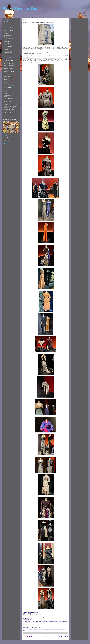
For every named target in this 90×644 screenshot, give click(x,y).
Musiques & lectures (8, 48)
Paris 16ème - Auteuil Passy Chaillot (11, 105)
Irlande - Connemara (8, 67)
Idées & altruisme (8, 40)
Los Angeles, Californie (9, 61)
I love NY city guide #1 (9, 89)
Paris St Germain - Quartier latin (10, 98)
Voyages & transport (8, 51)
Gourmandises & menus (9, 38)
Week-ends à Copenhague (9, 72)
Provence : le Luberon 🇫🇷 (9, 59)
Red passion (6, 141)
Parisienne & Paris (8, 49)
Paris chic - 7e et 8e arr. (9, 94)
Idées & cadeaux (7, 42)
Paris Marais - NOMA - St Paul (10, 106)
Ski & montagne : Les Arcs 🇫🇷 (10, 78)
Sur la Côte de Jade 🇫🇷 (8, 83)
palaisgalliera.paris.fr (27, 619)
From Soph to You (20, 8)
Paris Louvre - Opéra (8, 97)
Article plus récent (28, 637)
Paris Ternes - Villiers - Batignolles (11, 100)
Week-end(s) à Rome (8, 81)
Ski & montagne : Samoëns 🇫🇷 (10, 75)
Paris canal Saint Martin (9, 111)
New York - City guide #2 (9, 64)
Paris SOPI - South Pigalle (9, 108)
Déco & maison (7, 34)
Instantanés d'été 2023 (8, 139)
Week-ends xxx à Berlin (9, 68)
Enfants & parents (8, 35)
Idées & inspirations (8, 43)
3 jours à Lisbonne (8, 84)
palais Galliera (54, 629)
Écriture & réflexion (8, 54)
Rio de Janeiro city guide (9, 86)
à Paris (29, 629)
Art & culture (35, 629)
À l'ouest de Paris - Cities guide (10, 103)
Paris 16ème (59, 629)
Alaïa (31, 629)
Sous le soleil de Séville (9, 70)
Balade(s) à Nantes (8, 102)
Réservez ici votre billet (27, 618)
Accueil (46, 637)
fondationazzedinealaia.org (29, 625)
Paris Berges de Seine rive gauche (11, 114)
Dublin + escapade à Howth (9, 65)
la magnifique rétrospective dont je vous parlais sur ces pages (39, 58)
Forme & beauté (7, 37)
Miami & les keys (8, 79)
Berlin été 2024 (7, 137)
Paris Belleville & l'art (8, 113)
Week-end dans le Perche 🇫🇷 (10, 73)
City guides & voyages (8, 30)
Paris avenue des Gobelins (9, 109)
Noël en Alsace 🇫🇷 (8, 87)
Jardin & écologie (8, 45)
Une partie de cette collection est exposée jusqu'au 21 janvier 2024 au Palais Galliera (38, 56)
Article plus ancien (63, 637)
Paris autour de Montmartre (9, 95)
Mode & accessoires (48, 629)
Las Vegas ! (6, 62)
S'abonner (6, 21)
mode (43, 629)
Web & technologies (8, 53)
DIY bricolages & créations (9, 32)
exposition (39, 629)
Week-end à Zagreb (8, 76)
